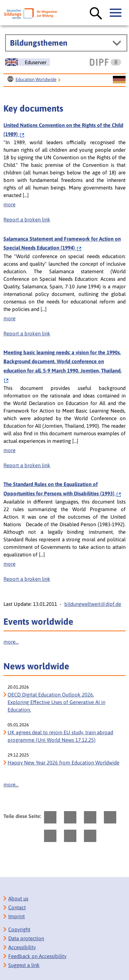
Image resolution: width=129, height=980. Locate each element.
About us (18, 898)
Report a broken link (27, 220)
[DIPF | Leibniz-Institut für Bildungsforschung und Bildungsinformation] (105, 62)
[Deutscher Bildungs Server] (31, 14)
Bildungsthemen (39, 43)
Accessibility (22, 947)
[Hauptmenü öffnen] (116, 13)
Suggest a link (24, 965)
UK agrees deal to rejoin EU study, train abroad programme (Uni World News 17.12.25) (60, 736)
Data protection (26, 938)
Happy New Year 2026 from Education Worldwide (63, 763)
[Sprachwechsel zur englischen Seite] (28, 62)
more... (11, 642)
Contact (17, 907)
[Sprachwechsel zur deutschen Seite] (119, 80)
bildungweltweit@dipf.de (93, 604)
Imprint (17, 916)
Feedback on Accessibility (37, 956)
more (9, 204)
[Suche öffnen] (96, 14)
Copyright (19, 929)
